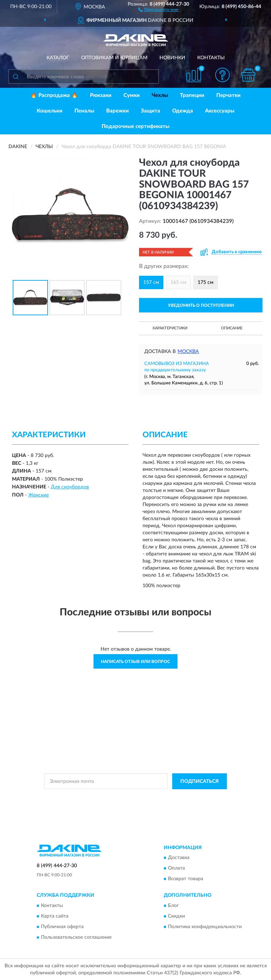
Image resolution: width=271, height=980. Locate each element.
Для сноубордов (70, 487)
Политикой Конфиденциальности (170, 797)
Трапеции (192, 95)
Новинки (172, 58)
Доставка (179, 858)
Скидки (176, 916)
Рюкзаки (101, 95)
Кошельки (50, 111)
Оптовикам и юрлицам (114, 58)
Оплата (176, 869)
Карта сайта (55, 916)
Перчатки (228, 95)
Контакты (211, 58)
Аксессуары (220, 111)
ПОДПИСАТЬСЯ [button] (200, 781)
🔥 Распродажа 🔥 (54, 95)
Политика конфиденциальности (205, 927)
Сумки (132, 95)
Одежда (183, 111)
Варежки (118, 111)
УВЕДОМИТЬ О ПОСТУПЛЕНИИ (201, 305)
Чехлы (160, 95)
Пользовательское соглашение (76, 937)
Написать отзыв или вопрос (135, 662)
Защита (150, 111)
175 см (206, 282)
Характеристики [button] (170, 328)
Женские (38, 495)
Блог (173, 906)
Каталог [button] (58, 58)
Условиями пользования (129, 803)
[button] (158, 9)
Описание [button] (232, 328)
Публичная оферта (62, 927)
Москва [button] (188, 352)
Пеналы (84, 111)
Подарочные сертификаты (135, 126)
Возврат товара (186, 879)
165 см (178, 282)
